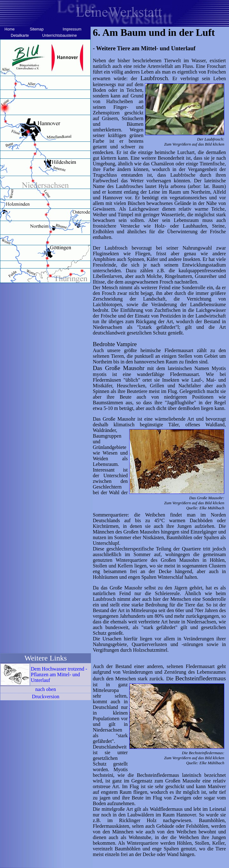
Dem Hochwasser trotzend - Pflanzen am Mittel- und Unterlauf (59, 674)
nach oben (45, 689)
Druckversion (45, 697)
